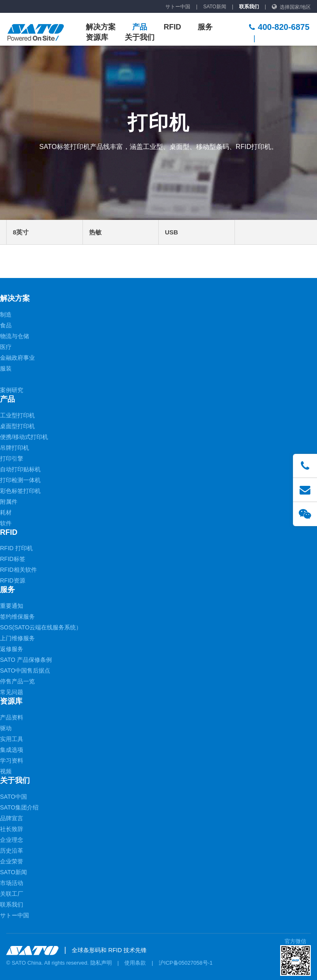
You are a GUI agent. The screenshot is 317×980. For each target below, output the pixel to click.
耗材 (6, 512)
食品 (6, 325)
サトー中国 (178, 7)
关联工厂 (12, 894)
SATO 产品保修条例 (26, 660)
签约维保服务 (17, 617)
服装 (6, 368)
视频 (6, 771)
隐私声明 (101, 963)
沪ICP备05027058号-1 (186, 963)
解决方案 (101, 27)
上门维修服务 (17, 638)
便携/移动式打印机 (24, 437)
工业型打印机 (17, 415)
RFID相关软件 (18, 570)
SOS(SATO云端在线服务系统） (41, 627)
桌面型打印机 (17, 426)
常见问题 (12, 692)
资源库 (97, 37)
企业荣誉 (12, 861)
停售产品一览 (17, 681)
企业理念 (12, 840)
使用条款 (135, 963)
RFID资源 (13, 580)
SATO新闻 (215, 7)
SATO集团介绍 (19, 807)
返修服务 (12, 649)
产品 (140, 27)
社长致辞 (12, 829)
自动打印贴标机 (20, 469)
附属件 (9, 502)
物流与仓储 (15, 336)
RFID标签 (13, 559)
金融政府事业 (17, 358)
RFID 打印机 (16, 548)
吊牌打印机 (15, 448)
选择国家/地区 (295, 7)
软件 (6, 523)
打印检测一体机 (20, 480)
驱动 (6, 728)
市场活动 (12, 883)
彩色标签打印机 (20, 491)
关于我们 (140, 37)
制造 (6, 314)
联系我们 (249, 7)
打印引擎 (12, 458)
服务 (205, 27)
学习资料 (12, 761)
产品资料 (12, 717)
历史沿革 (12, 851)
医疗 (6, 347)
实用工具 (12, 739)
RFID (172, 27)
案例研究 (12, 390)
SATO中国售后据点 (25, 670)
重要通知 (12, 606)
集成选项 (12, 750)
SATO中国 (13, 797)
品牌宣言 (12, 818)
